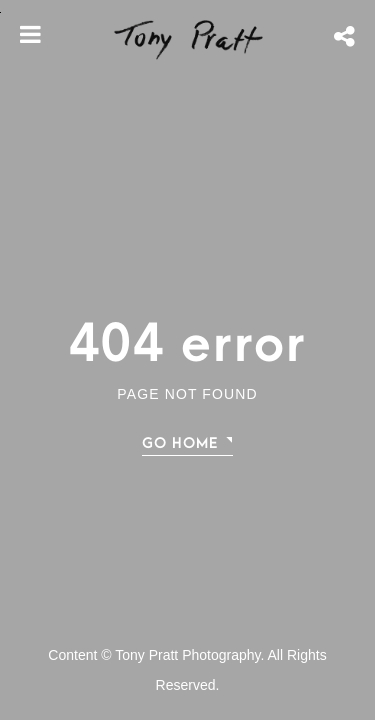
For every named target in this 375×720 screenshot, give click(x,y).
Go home (180, 443)
